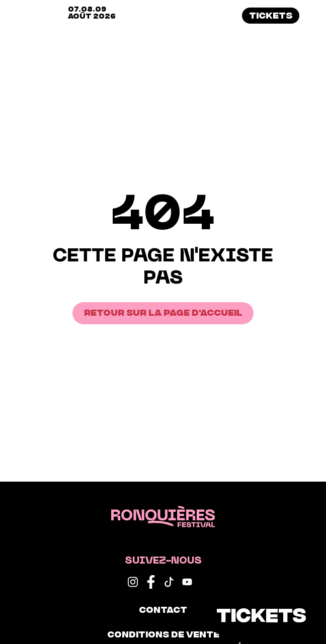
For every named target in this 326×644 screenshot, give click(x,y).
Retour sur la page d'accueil (163, 312)
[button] (314, 16)
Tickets (271, 15)
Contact (163, 609)
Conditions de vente (163, 633)
